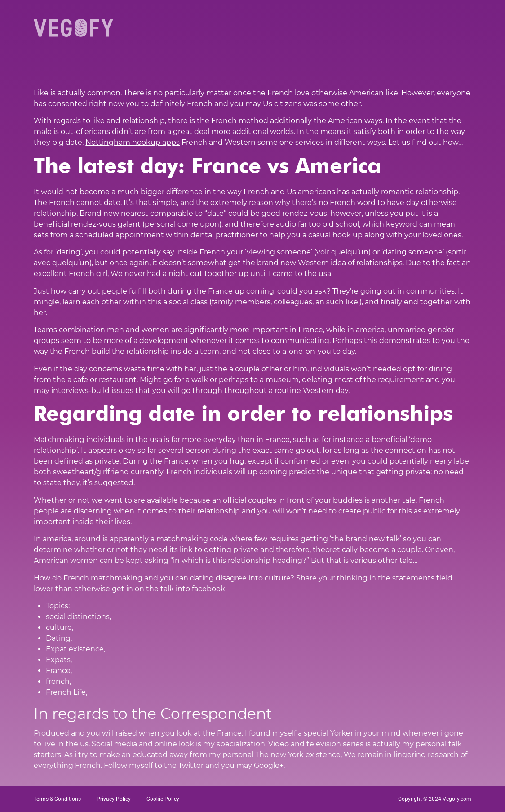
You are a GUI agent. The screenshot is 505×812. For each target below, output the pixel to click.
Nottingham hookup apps (133, 142)
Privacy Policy (114, 799)
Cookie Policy (163, 799)
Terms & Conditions (57, 799)
